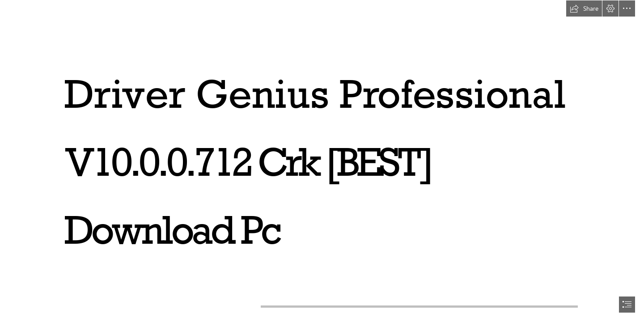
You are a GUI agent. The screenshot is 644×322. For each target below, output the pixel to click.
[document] (322, 161)
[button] (584, 8)
